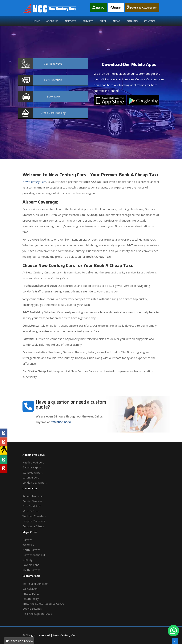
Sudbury (27, 560)
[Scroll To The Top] (175, 641)
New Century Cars (34, 182)
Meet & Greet (31, 511)
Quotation (53, 80)
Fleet (103, 21)
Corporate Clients (33, 526)
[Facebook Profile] (4, 433)
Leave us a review (19, 641)
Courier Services (32, 501)
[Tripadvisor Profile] (4, 460)
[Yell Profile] (4, 451)
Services (88, 21)
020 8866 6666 (61, 422)
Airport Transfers (33, 496)
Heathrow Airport (33, 462)
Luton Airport (31, 477)
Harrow (27, 540)
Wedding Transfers (34, 516)
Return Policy (31, 599)
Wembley (28, 545)
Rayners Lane (31, 565)
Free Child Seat (32, 506)
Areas (116, 21)
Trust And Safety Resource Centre (43, 604)
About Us (52, 21)
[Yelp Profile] (4, 469)
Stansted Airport (32, 473)
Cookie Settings (32, 609)
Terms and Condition (35, 584)
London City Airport (34, 483)
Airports (70, 21)
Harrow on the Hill (34, 555)
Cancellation (30, 589)
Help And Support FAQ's (37, 614)
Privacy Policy (31, 594)
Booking (132, 21)
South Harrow (31, 570)
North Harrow (31, 550)
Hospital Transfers (34, 521)
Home (36, 21)
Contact (150, 21)
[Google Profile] (4, 442)
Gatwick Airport (32, 467)
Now (53, 96)
